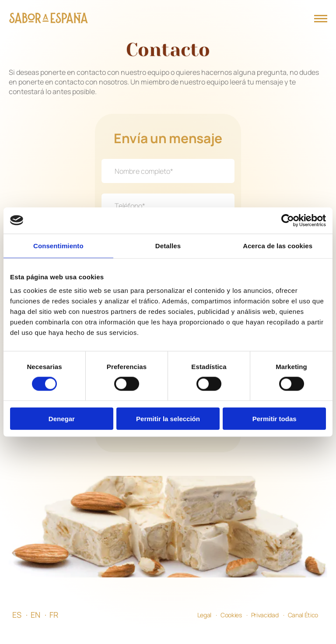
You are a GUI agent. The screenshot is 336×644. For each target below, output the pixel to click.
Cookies (231, 628)
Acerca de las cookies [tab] (278, 245)
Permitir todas (275, 419)
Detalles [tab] (168, 245)
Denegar (62, 419)
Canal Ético (303, 628)
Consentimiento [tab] (58, 245)
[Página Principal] (49, 19)
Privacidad (265, 628)
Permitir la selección (168, 419)
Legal (204, 628)
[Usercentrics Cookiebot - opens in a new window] (288, 220)
